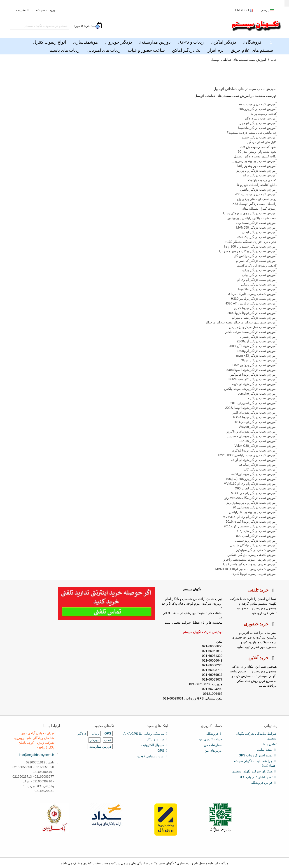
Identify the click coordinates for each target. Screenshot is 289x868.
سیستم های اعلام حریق (252, 50)
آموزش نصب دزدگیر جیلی (259, 275)
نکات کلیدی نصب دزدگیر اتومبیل (255, 156)
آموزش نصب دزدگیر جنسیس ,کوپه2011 (250, 526)
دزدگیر (82, 733)
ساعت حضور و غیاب (146, 50)
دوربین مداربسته (156, 42)
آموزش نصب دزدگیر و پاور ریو (257, 171)
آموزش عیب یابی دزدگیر (260, 118)
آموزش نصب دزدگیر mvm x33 (256, 356)
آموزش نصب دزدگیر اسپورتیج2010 (253, 403)
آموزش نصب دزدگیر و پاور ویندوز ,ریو (252, 503)
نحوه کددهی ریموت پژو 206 (258, 147)
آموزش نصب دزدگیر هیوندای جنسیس (252, 436)
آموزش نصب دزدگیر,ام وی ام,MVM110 (250, 484)
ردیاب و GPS (192, 42)
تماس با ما (270, 744)
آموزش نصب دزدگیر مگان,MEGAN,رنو (251, 498)
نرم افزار (216, 50)
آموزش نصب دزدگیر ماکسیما (257, 128)
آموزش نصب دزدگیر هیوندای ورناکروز (252, 431)
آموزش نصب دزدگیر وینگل (259, 284)
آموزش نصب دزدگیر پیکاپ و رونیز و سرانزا (248, 251)
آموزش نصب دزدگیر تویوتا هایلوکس (253, 374)
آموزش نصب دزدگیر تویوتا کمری (255, 308)
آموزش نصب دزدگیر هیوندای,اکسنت (253, 474)
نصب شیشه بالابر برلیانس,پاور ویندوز (252, 218)
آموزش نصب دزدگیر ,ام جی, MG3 (254, 493)
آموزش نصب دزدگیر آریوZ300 (257, 341)
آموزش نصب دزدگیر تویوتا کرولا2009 (252, 313)
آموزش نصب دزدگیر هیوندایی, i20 (254, 507)
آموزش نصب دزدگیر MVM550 (256, 227)
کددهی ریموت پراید (264, 114)
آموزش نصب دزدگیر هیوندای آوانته (254, 460)
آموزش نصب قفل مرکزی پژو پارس (253, 327)
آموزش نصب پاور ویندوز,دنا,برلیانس (253, 512)
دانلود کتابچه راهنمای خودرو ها (257, 185)
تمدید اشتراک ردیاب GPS (258, 755)
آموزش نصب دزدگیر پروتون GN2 (255, 365)
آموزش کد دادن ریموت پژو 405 (256, 194)
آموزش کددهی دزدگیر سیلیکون (256, 550)
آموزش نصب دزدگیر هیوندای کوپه (254, 384)
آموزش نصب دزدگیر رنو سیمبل (256, 540)
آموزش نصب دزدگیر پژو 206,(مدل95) (251, 479)
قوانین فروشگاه (264, 783)
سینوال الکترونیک (155, 745)
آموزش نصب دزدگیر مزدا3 (259, 360)
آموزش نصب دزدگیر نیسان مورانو (254, 318)
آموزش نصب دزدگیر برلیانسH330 (254, 299)
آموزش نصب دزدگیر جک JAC (257, 237)
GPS (163, 751)
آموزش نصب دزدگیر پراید (260, 175)
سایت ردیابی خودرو (153, 756)
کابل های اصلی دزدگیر (262, 142)
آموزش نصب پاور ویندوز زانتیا (257, 166)
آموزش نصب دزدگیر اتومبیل (258, 123)
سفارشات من (213, 745)
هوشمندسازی (85, 42)
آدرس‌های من (213, 751)
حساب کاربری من (210, 739)
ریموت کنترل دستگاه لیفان (259, 208)
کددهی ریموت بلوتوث (262, 180)
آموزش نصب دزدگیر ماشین (258, 190)
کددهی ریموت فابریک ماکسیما (257, 265)
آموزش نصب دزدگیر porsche (257, 393)
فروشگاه (253, 42)
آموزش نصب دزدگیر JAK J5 (258, 441)
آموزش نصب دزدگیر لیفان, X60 (256, 488)
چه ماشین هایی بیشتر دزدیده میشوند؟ (252, 133)
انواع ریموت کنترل (49, 42)
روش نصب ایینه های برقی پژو (257, 199)
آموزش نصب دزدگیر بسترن (258, 337)
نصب (108, 740)
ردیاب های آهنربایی (104, 50)
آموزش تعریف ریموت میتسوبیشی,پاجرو (250, 559)
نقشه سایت (267, 750)
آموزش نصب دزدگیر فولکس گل (255, 256)
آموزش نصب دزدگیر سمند (259, 137)
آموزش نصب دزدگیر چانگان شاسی (253, 545)
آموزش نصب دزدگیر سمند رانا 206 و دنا (250, 246)
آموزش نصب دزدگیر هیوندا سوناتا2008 (251, 370)
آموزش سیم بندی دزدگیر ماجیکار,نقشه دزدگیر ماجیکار (241, 322)
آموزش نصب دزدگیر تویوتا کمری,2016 (251, 522)
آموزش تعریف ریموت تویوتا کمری (254, 574)
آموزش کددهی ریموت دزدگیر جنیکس (252, 555)
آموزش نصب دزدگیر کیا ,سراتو (256, 261)
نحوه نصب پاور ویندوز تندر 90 (257, 152)
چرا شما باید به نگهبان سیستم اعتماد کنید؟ (255, 763)
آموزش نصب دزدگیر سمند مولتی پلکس (251, 332)
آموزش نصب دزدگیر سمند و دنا (256, 223)
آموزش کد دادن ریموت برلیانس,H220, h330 (247, 455)
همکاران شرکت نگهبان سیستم (254, 771)
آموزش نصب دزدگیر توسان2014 (255, 422)
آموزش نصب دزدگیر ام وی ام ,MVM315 (250, 517)
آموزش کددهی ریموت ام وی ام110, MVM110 (246, 569)
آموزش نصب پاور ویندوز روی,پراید (254, 161)
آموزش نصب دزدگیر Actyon (258, 427)
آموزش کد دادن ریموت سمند (258, 104)
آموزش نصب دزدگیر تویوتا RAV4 (255, 417)
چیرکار (94, 740)
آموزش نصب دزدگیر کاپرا (260, 469)
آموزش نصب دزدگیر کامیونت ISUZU (252, 379)
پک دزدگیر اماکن (186, 50)
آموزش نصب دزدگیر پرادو (259, 270)
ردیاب (95, 733)
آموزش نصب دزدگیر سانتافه (258, 465)
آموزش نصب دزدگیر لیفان (259, 232)
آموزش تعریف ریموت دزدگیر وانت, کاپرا (250, 564)
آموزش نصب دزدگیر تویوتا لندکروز (254, 450)
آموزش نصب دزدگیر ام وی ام (257, 280)
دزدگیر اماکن (225, 42)
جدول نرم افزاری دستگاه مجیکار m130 (251, 242)
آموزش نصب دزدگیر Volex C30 (256, 446)
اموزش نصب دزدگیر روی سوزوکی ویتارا (250, 213)
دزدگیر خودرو (120, 42)
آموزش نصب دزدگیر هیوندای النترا (254, 412)
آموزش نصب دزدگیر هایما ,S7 (257, 531)
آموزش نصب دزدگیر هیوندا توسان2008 (251, 408)
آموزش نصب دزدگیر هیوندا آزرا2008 (253, 346)
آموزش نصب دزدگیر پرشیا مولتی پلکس (250, 389)
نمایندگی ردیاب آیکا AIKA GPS (146, 734)
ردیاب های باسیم (64, 50)
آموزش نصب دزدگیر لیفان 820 (256, 536)
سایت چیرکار (157, 739)
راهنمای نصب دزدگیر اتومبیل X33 (255, 204)
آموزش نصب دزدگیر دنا (261, 398)
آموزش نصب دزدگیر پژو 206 (258, 109)
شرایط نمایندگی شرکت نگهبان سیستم (256, 736)
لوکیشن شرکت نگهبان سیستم (203, 632)
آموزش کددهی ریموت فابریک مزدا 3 (252, 294)
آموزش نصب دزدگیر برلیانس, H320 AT (251, 303)
